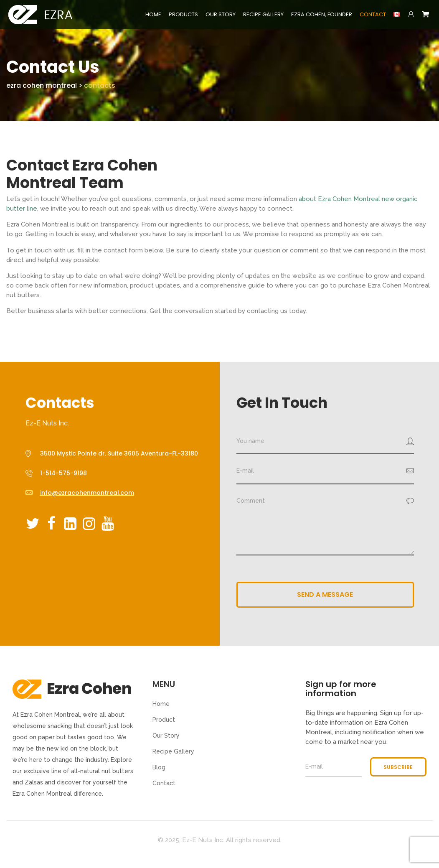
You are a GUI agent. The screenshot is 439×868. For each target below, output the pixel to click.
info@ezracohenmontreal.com (87, 493)
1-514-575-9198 (63, 473)
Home (153, 14)
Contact (373, 14)
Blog (159, 767)
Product (164, 720)
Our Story (221, 14)
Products (183, 14)
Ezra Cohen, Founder (322, 14)
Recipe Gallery (263, 14)
